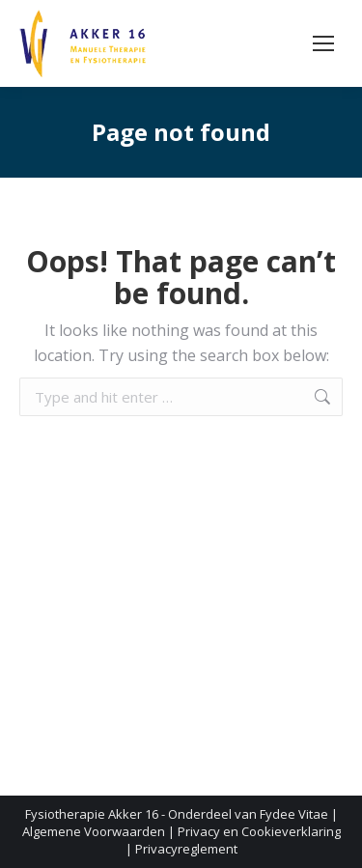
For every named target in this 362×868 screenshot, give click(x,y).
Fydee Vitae (294, 814)
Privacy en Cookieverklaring (259, 831)
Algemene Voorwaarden (94, 831)
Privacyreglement (186, 849)
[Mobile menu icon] (323, 43)
